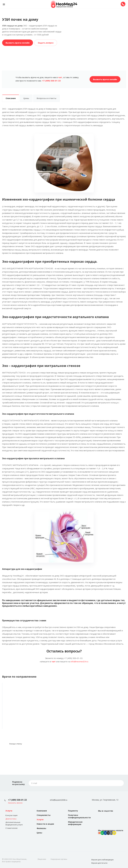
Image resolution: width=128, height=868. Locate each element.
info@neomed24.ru (80, 661)
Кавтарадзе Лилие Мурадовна (32, 713)
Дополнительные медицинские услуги (14, 823)
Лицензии (42, 859)
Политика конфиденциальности (79, 816)
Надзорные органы (59, 859)
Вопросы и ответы (46, 98)
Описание (11, 98)
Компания (42, 811)
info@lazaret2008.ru (59, 800)
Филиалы (41, 828)
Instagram (107, 817)
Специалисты (44, 815)
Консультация (11, 815)
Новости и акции (45, 824)
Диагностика (11, 819)
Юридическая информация (75, 823)
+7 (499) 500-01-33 (17, 800)
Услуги (9, 811)
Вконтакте (101, 817)
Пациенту (73, 811)
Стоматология (11, 828)
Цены (26, 98)
